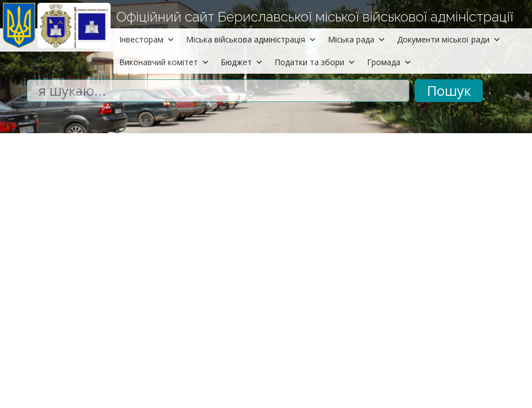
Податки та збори (315, 62)
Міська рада (357, 39)
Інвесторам (147, 39)
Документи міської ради (449, 39)
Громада (389, 62)
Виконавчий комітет (164, 62)
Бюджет (242, 62)
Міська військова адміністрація (251, 39)
